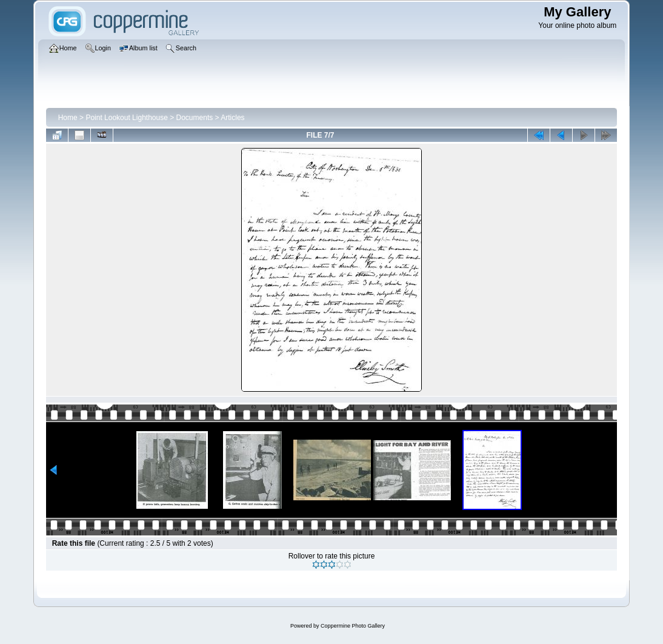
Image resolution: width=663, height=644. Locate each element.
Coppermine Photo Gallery (353, 626)
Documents (195, 118)
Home (68, 118)
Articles (232, 118)
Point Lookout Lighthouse (126, 118)
